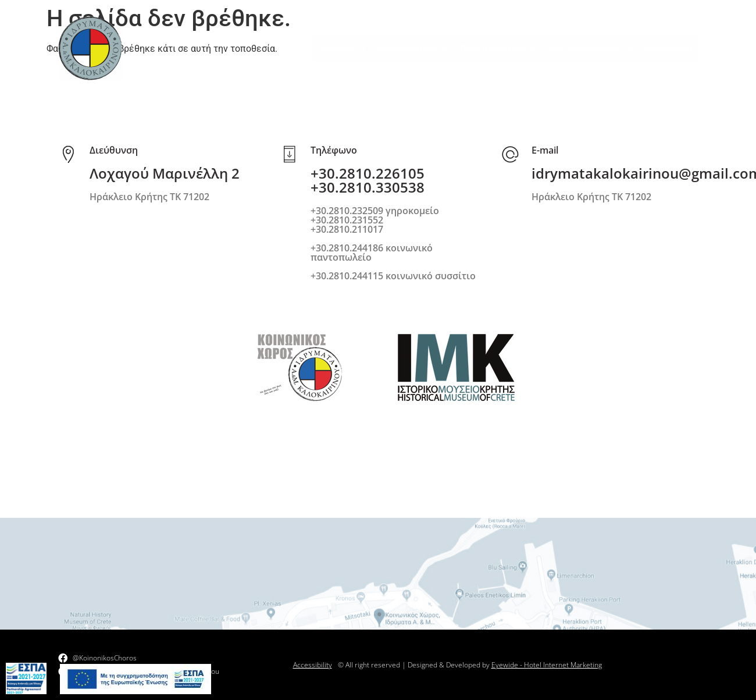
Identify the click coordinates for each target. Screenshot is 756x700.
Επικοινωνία (668, 48)
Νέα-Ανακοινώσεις (590, 48)
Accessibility (313, 665)
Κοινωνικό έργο (413, 48)
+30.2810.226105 (368, 173)
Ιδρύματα (342, 48)
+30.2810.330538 (368, 187)
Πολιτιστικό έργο (498, 48)
